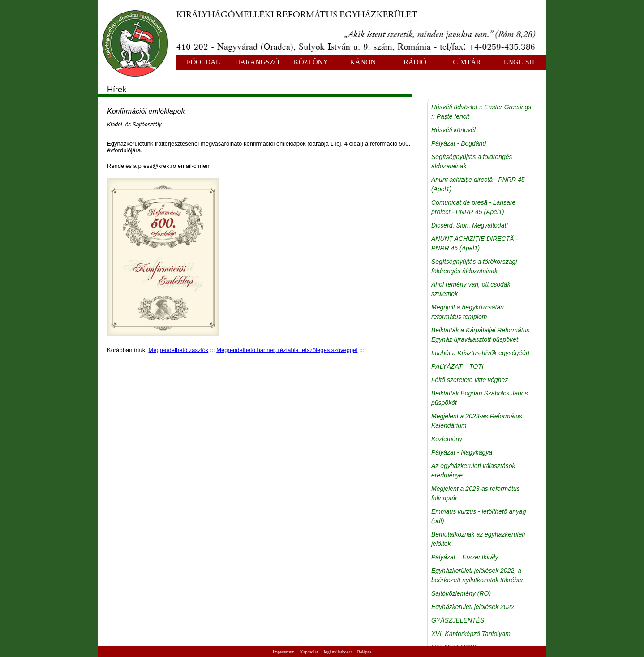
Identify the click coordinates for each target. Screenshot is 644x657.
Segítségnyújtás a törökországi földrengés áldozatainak (474, 266)
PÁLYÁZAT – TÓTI (457, 366)
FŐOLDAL (204, 62)
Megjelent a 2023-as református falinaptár (476, 493)
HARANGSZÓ (257, 62)
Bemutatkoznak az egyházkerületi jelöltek (478, 539)
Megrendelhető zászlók (179, 350)
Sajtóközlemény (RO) (461, 593)
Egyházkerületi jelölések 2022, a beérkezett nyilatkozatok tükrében (478, 575)
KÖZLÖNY (311, 62)
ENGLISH (519, 62)
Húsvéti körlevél (453, 130)
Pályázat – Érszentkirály (465, 557)
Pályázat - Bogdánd (459, 143)
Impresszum (284, 652)
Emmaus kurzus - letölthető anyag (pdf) (479, 516)
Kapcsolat (309, 652)
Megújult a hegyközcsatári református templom (468, 312)
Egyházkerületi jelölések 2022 (473, 607)
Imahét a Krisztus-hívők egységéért (480, 353)
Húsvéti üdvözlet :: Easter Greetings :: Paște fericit (481, 112)
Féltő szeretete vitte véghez (470, 380)
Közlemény (447, 439)
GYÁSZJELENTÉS (458, 620)
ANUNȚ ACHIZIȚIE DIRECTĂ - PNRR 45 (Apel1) (474, 243)
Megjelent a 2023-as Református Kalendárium (477, 421)
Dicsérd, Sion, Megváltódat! (470, 225)
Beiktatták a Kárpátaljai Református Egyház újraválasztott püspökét (480, 335)
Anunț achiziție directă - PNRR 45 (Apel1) (478, 184)
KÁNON (363, 62)
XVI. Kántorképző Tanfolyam (471, 634)
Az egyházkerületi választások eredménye (473, 470)
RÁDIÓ (415, 62)
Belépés (364, 652)
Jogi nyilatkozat (338, 652)
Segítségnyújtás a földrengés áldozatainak (472, 161)
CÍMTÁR (467, 62)
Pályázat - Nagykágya (462, 452)
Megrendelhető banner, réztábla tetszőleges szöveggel (287, 350)
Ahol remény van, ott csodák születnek (471, 289)
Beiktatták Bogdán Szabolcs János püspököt (480, 398)
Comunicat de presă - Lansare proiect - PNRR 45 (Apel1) (473, 207)
